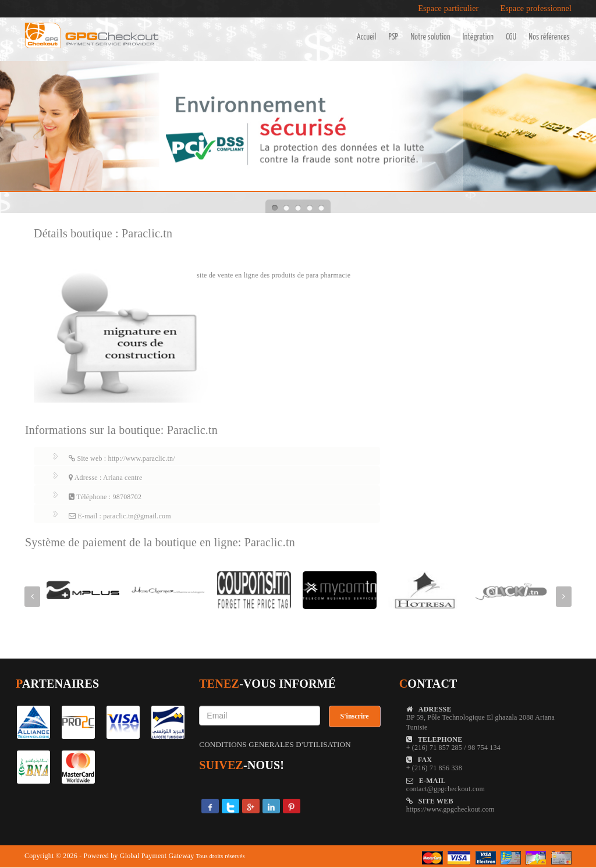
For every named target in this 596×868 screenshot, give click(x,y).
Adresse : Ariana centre (106, 478)
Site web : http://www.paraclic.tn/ (122, 458)
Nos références (549, 37)
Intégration (478, 37)
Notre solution (430, 37)
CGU (511, 37)
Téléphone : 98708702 (105, 497)
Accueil (367, 37)
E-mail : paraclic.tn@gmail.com (120, 516)
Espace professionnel (536, 9)
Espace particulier (448, 9)
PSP (394, 37)
